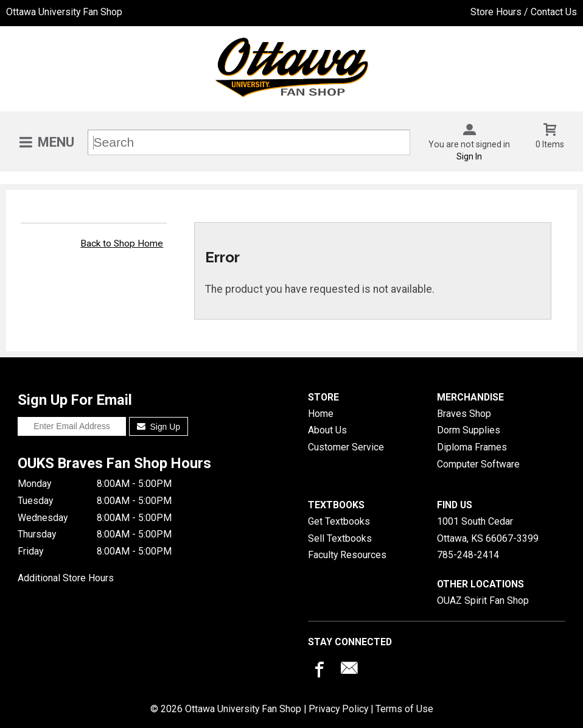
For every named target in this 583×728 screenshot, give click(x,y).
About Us (327, 430)
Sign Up (159, 427)
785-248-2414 (468, 555)
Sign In (469, 156)
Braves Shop (464, 414)
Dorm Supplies (469, 430)
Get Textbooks (339, 521)
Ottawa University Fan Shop (64, 12)
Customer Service (346, 447)
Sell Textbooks (340, 538)
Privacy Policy (338, 709)
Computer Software (478, 464)
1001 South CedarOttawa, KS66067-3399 (488, 530)
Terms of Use (404, 709)
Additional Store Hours (66, 578)
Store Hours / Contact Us (524, 12)
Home (321, 414)
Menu (56, 142)
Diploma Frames (472, 447)
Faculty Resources (347, 555)
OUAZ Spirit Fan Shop (483, 600)
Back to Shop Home (122, 243)
